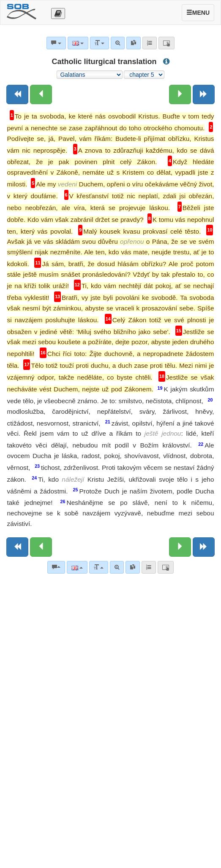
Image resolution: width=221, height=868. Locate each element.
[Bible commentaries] (56, 567)
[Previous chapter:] (41, 94)
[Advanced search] (117, 567)
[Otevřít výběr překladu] (58, 13)
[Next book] (204, 94)
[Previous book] (17, 94)
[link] (133, 567)
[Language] (77, 567)
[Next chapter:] (180, 94)
